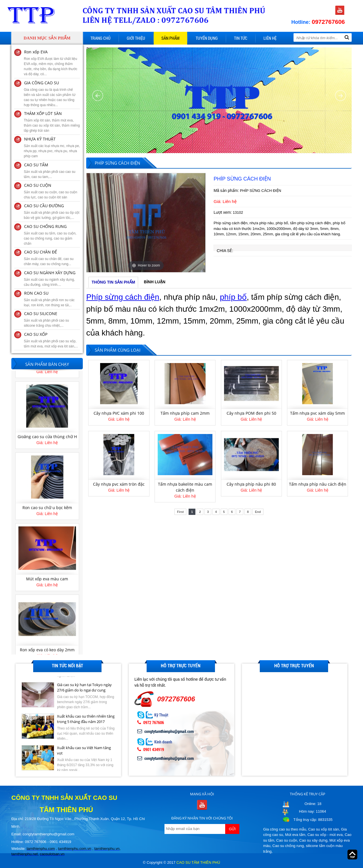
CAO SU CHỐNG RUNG (45, 226)
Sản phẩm (170, 38)
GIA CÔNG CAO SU (42, 83)
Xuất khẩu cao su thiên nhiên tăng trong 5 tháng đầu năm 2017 (86, 719)
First (180, 512)
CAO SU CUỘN (38, 185)
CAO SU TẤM (36, 165)
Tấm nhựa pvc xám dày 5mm (317, 413)
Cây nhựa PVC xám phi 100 (119, 413)
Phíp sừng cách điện (123, 297)
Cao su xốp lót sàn (324, 829)
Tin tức (241, 38)
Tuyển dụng (207, 38)
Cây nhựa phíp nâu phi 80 (251, 484)
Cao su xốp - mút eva (325, 835)
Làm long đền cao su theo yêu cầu (47, 431)
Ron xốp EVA (36, 52)
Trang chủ (101, 38)
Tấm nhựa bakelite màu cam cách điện (185, 487)
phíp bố (233, 297)
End (258, 512)
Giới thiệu (136, 38)
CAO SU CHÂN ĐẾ (41, 252)
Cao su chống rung (288, 846)
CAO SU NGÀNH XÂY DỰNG (50, 273)
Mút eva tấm (295, 835)
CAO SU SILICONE (41, 314)
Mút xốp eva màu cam (47, 647)
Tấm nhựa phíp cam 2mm (185, 413)
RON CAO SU (36, 293)
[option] (146, 223)
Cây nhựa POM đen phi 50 (251, 413)
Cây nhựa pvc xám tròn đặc (119, 484)
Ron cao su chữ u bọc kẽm (47, 576)
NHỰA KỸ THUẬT (40, 139)
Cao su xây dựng (313, 840)
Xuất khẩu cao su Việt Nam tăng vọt (84, 751)
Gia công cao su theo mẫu (285, 829)
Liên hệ (270, 38)
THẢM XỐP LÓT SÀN (43, 113)
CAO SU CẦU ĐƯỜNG (44, 206)
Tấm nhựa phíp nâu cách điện (318, 484)
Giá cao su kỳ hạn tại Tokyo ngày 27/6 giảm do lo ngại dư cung (84, 688)
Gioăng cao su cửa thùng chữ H (47, 505)
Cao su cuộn (287, 840)
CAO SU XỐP (36, 334)
